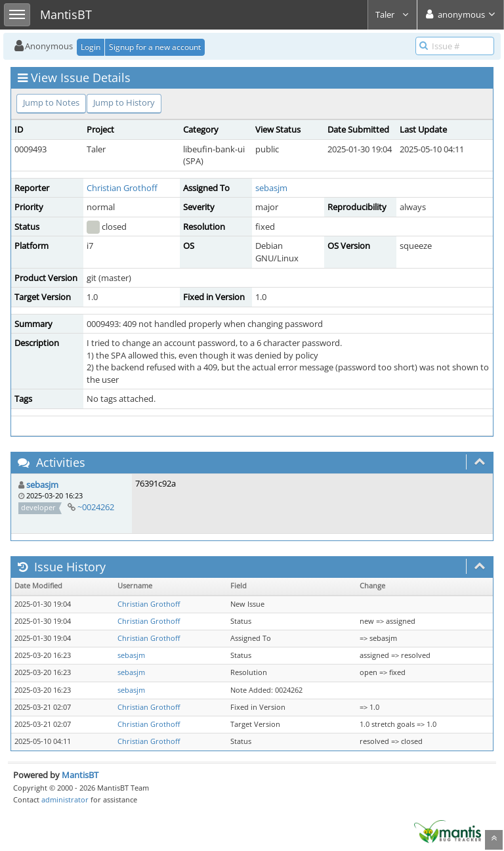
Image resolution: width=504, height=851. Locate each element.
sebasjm (271, 188)
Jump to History (124, 102)
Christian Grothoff (122, 188)
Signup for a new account (155, 47)
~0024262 (96, 507)
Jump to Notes (51, 102)
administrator (65, 799)
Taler (392, 14)
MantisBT (80, 775)
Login (91, 47)
